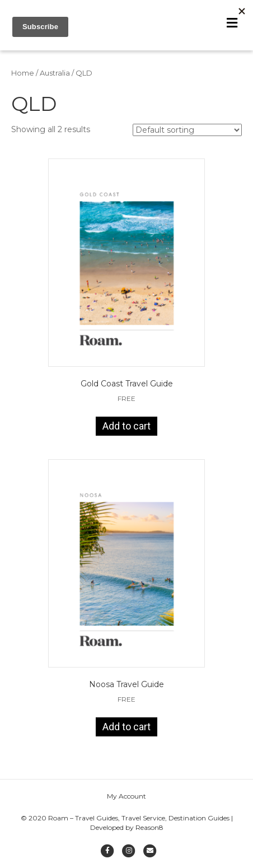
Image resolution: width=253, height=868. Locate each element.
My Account (127, 801)
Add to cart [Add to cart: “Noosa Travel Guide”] (127, 732)
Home (23, 78)
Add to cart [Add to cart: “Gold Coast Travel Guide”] (127, 431)
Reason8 (149, 833)
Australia (55, 78)
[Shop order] (187, 135)
